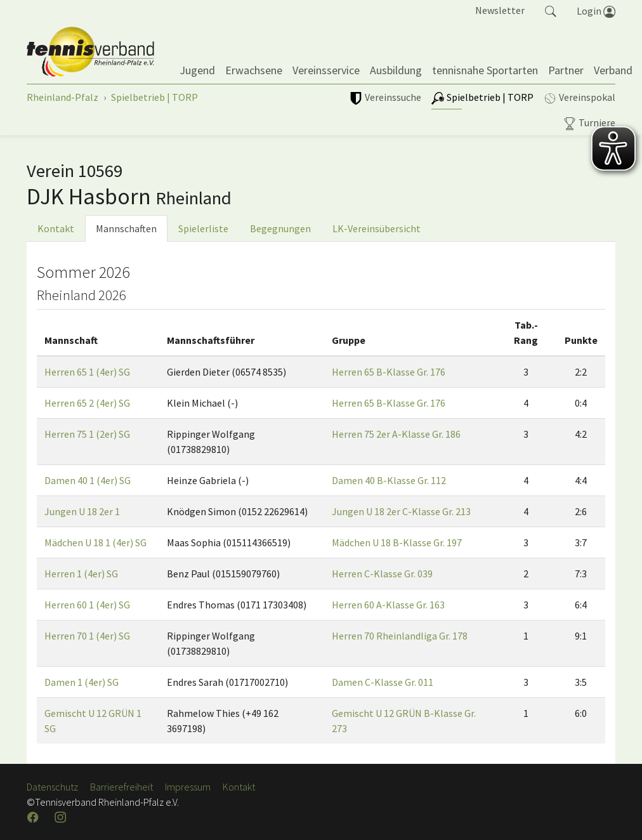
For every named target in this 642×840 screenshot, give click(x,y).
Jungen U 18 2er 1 (82, 511)
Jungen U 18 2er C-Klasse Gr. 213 (401, 511)
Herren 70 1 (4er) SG (87, 636)
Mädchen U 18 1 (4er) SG (95, 542)
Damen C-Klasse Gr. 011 (383, 682)
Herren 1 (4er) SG (81, 574)
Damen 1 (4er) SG (82, 682)
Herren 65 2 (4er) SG (87, 403)
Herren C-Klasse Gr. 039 (382, 574)
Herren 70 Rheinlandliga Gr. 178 (400, 636)
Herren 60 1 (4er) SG (87, 605)
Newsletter (500, 10)
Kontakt (56, 228)
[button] (551, 10)
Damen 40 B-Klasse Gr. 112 (389, 480)
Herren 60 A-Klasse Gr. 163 (388, 605)
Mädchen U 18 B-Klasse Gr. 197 (397, 542)
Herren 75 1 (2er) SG (87, 434)
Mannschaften (126, 228)
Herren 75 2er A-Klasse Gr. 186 (396, 434)
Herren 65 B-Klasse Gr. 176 (389, 372)
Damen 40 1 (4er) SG (88, 480)
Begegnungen (280, 228)
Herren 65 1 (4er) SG (87, 372)
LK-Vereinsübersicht (377, 228)
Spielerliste (203, 228)
